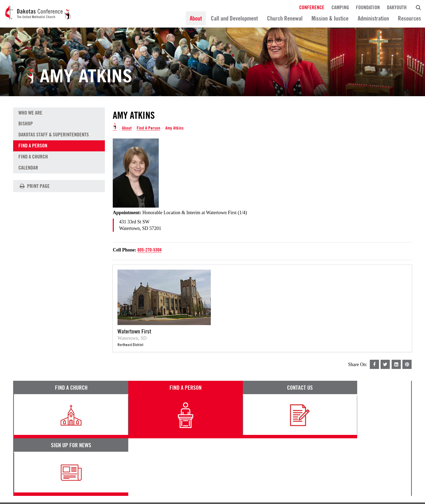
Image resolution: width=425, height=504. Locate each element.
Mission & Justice (330, 18)
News (257, 454)
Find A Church (33, 157)
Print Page (34, 186)
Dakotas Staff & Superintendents (54, 135)
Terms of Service (28, 484)
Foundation (368, 7)
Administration (373, 18)
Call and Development (234, 18)
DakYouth (397, 7)
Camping (340, 7)
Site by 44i (404, 498)
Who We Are (30, 113)
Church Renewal (285, 18)
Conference (312, 7)
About (196, 18)
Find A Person (149, 128)
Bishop (26, 124)
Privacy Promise (60, 484)
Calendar (28, 168)
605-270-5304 (150, 250)
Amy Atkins (175, 128)
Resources (409, 18)
